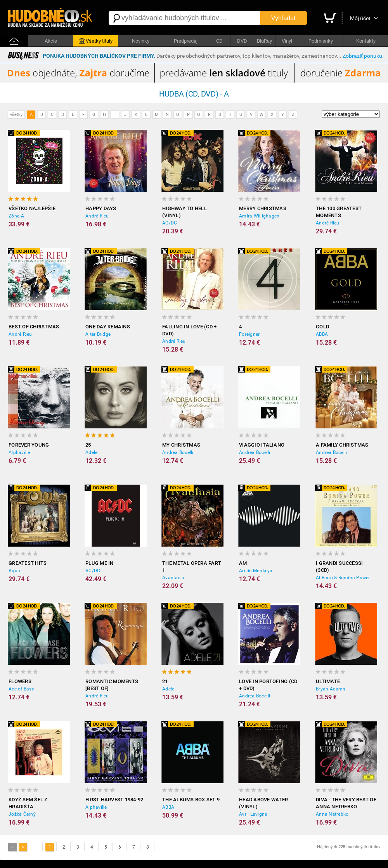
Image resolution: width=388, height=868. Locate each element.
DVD (242, 41)
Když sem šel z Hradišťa (28, 803)
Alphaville (19, 452)
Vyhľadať (284, 18)
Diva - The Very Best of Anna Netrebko (346, 803)
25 (88, 445)
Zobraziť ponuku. (363, 56)
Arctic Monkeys (256, 571)
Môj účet (360, 18)
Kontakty (366, 41)
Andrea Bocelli (178, 452)
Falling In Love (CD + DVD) (189, 330)
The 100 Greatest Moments (339, 212)
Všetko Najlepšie (32, 208)
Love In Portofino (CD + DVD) (268, 685)
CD (219, 41)
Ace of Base (21, 689)
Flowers (20, 681)
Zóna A (16, 216)
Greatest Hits (28, 563)
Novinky (141, 41)
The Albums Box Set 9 (191, 800)
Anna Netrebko (332, 814)
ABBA (322, 334)
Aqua (14, 571)
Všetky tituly (96, 41)
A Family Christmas (342, 445)
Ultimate (328, 681)
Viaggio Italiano (262, 445)
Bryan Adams (331, 689)
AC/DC (170, 223)
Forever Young (29, 445)
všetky (16, 115)
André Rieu (97, 216)
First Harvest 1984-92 (114, 800)
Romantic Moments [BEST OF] (112, 685)
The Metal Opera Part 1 (192, 567)
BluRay (264, 41)
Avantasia (173, 578)
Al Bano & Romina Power (343, 578)
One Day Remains (108, 327)
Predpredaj (186, 41)
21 (165, 681)
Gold (322, 327)
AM (243, 563)
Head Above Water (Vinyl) (263, 803)
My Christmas (181, 445)
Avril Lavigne (253, 814)
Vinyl (287, 41)
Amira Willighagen (259, 216)
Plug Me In (100, 563)
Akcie (51, 41)
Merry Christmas (263, 208)
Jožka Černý (22, 814)
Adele (91, 452)
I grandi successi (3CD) (339, 567)
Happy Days (101, 208)
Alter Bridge (98, 334)
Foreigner (249, 334)
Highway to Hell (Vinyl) (184, 212)
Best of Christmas (34, 327)
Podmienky (321, 41)
